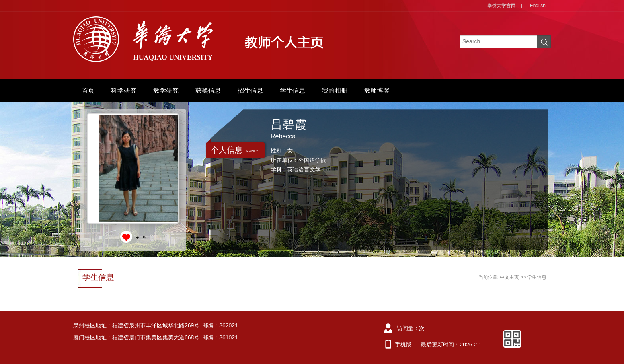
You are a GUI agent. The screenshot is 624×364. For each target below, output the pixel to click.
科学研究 (124, 91)
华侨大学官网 (501, 6)
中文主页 (509, 277)
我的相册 (335, 91)
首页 (88, 91)
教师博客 (377, 91)
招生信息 (250, 91)
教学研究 (166, 91)
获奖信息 (208, 91)
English (538, 6)
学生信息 (292, 91)
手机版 (403, 345)
